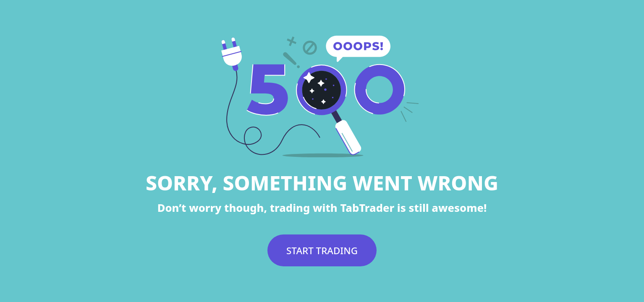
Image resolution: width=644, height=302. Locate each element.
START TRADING (322, 251)
